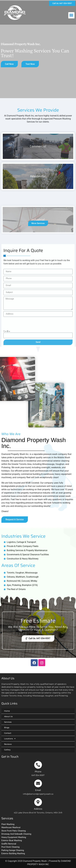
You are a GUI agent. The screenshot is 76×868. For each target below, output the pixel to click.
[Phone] (38, 765)
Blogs (7, 727)
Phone (38, 772)
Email (38, 790)
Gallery (7, 750)
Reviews (8, 744)
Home (7, 711)
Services (8, 722)
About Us (8, 716)
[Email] (38, 783)
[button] (71, 15)
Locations (10, 739)
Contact (8, 733)
